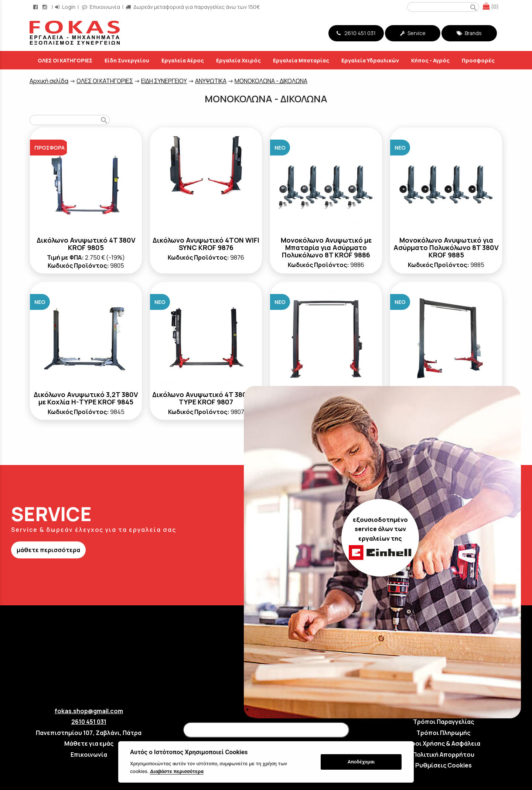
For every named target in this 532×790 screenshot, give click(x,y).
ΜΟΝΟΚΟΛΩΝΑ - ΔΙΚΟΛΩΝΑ (271, 81)
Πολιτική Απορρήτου (444, 755)
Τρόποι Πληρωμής (443, 733)
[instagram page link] (45, 7)
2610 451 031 (356, 33)
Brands (469, 33)
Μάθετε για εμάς (89, 743)
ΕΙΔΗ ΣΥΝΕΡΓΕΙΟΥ (164, 81)
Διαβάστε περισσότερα (177, 771)
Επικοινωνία (89, 755)
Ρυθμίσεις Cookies (444, 765)
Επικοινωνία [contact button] (101, 7)
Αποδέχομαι (361, 762)
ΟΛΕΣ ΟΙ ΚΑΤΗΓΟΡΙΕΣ (105, 81)
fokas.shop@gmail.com (89, 711)
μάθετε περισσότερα (48, 550)
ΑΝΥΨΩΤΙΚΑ (211, 81)
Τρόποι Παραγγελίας (444, 722)
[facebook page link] (36, 7)
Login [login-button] (65, 7)
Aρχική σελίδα (49, 81)
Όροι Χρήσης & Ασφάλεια (443, 743)
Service (413, 33)
